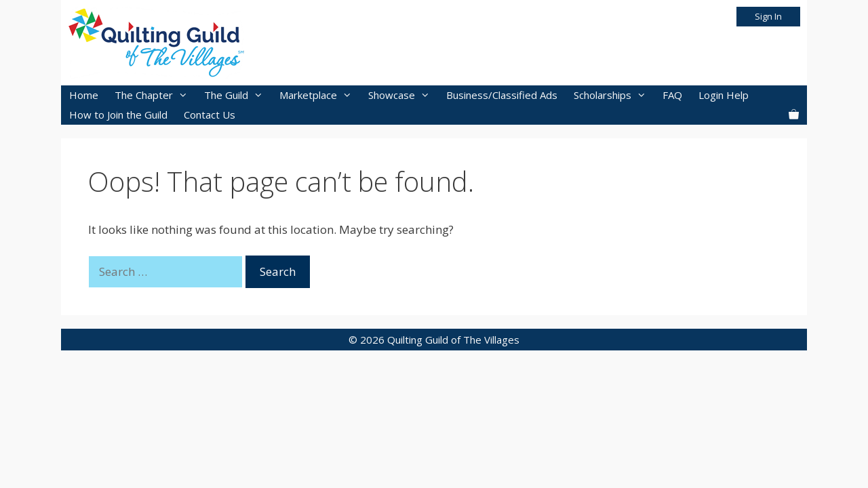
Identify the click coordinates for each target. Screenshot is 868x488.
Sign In (768, 16)
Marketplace (320, 95)
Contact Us (210, 115)
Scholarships (614, 95)
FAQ (672, 95)
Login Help (724, 95)
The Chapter (155, 95)
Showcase (403, 95)
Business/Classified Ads (502, 95)
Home (84, 95)
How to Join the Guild (118, 115)
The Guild (238, 95)
